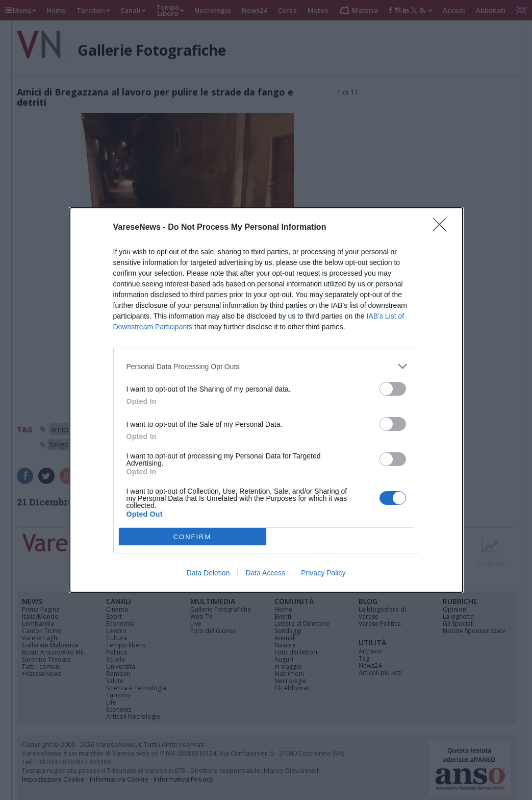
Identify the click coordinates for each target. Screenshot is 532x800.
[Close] (443, 228)
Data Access (265, 573)
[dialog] (266, 400)
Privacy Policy (323, 573)
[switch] (393, 389)
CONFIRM (193, 537)
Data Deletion (208, 573)
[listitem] (266, 366)
